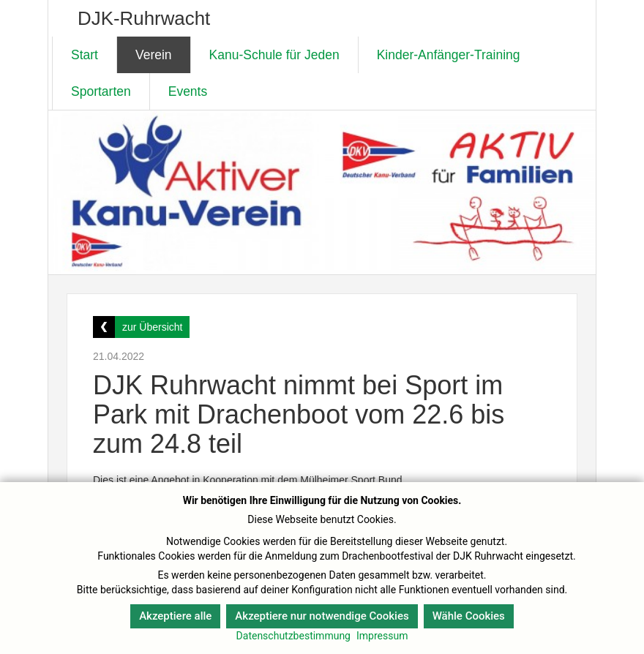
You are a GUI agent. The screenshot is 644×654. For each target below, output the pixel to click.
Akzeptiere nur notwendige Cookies (322, 616)
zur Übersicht (152, 327)
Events (188, 91)
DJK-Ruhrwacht (144, 18)
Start (85, 55)
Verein (154, 55)
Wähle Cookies (469, 616)
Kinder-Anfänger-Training (449, 55)
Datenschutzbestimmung (293, 636)
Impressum (382, 636)
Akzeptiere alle (175, 616)
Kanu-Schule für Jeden (274, 55)
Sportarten (101, 91)
